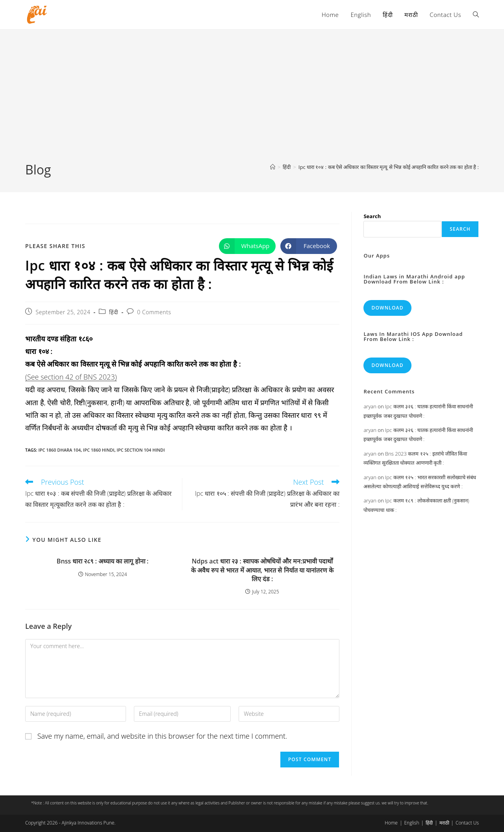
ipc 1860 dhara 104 (59, 450)
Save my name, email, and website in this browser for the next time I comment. (162, 736)
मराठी (444, 823)
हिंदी (114, 312)
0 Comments (154, 312)
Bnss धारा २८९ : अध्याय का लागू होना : (103, 561)
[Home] (273, 167)
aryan (370, 406)
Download (387, 308)
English (411, 823)
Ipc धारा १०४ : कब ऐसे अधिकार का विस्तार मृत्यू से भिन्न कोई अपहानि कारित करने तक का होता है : (389, 167)
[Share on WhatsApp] (247, 246)
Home (391, 823)
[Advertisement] (252, 102)
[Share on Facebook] (309, 246)
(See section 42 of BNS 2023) (71, 377)
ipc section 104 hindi (141, 450)
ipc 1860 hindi (99, 450)
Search (372, 216)
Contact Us (467, 823)
